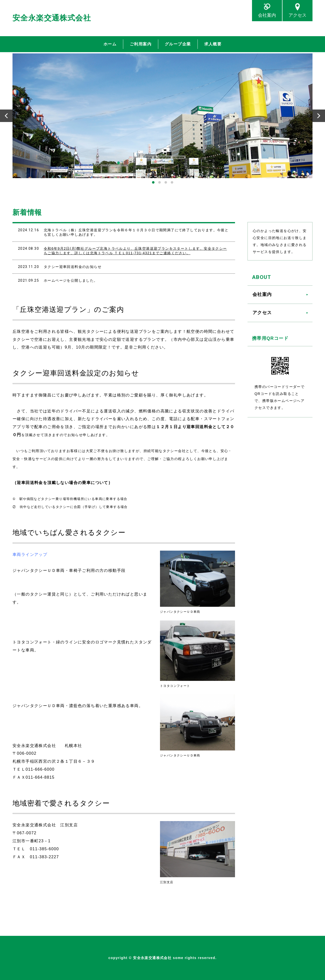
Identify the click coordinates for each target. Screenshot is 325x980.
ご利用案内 (141, 44)
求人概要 (213, 44)
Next (319, 116)
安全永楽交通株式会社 (52, 18)
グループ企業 (178, 44)
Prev (6, 116)
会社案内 (267, 15)
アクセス (297, 15)
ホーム (110, 44)
